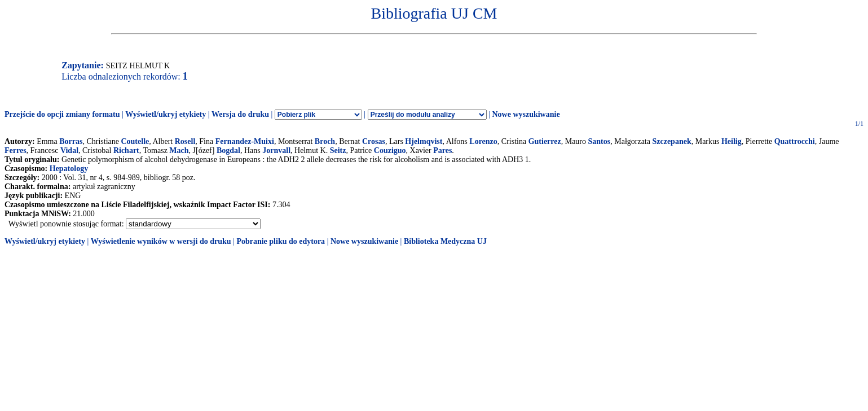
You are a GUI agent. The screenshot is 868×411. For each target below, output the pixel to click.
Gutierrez (545, 141)
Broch (325, 141)
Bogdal (228, 150)
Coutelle (135, 141)
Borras (71, 141)
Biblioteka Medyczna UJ (445, 241)
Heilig (732, 141)
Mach (179, 150)
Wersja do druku (240, 114)
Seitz (338, 150)
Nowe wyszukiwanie (526, 114)
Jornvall (276, 150)
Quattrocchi (795, 141)
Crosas (374, 141)
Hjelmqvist (424, 141)
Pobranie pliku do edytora (281, 241)
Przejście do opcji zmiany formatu (62, 114)
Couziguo (390, 150)
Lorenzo (483, 141)
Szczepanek (671, 141)
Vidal (69, 150)
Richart (126, 150)
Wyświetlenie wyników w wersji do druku (161, 241)
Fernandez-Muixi (245, 141)
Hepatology (69, 169)
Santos (600, 141)
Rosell (185, 141)
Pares (442, 150)
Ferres (16, 150)
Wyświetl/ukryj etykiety (166, 114)
